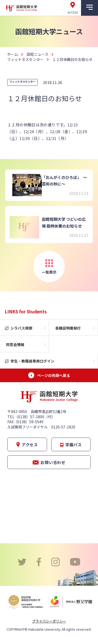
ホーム (13, 54)
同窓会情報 (15, 344)
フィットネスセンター (25, 59)
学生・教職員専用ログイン (32, 361)
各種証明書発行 (68, 328)
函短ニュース (38, 54)
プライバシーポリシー (49, 621)
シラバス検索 (21, 328)
